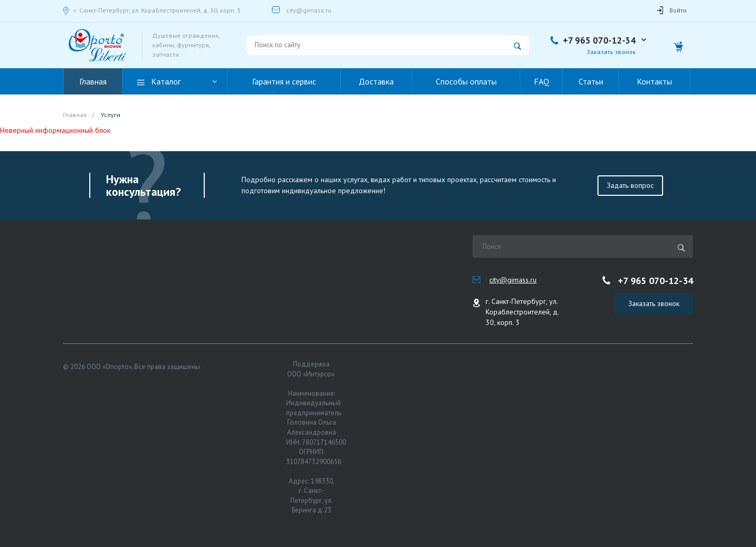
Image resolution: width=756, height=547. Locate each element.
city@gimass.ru (309, 10)
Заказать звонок (611, 52)
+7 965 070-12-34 (599, 40)
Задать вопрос (630, 185)
